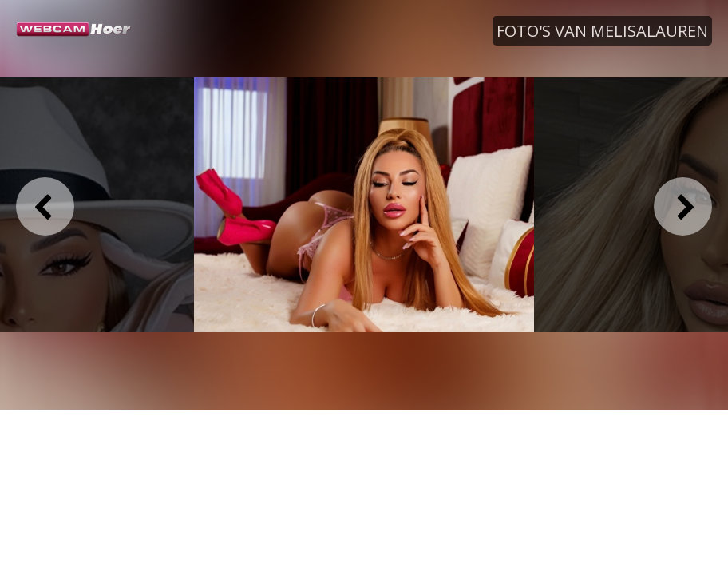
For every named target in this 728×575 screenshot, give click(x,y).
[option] (364, 205)
